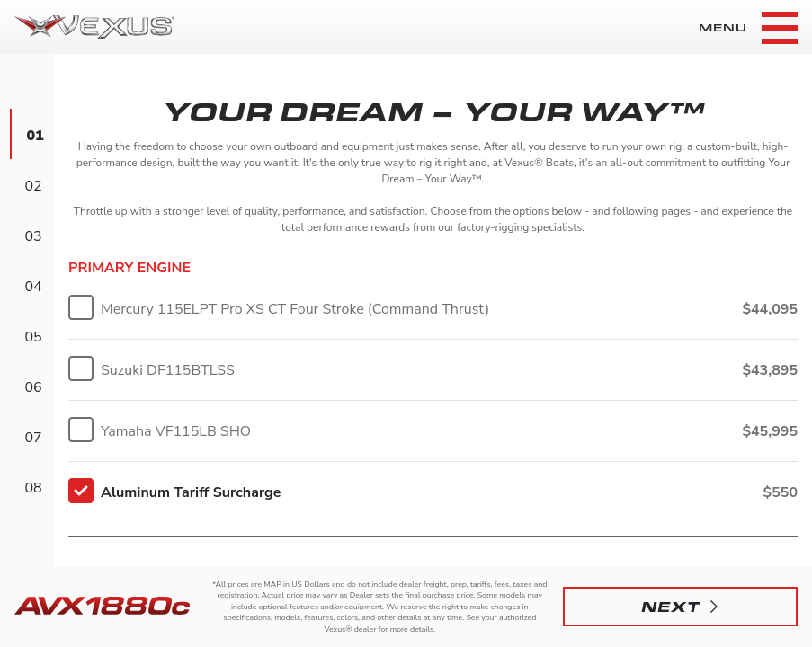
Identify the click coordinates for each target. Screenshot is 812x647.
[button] (680, 607)
